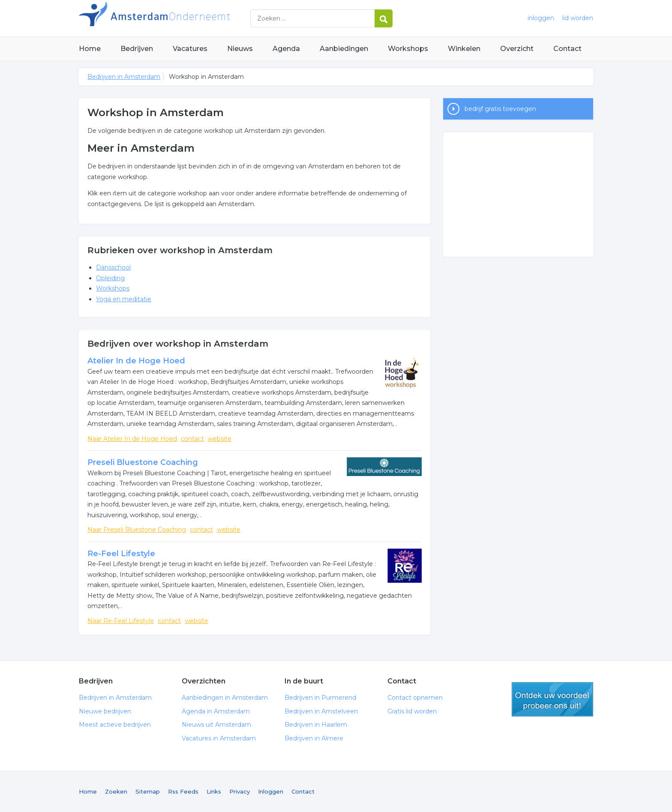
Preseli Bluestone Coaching (143, 462)
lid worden (578, 18)
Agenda (286, 49)
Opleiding (110, 278)
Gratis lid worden (412, 711)
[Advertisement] (518, 195)
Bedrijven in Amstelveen (321, 711)
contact (192, 439)
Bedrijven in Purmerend (320, 698)
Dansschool (113, 267)
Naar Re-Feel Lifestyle (121, 621)
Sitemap (148, 791)
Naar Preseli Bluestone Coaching (137, 530)
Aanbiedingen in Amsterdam (225, 698)
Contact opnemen (415, 698)
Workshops (408, 49)
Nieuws (240, 49)
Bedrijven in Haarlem (316, 725)
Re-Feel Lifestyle (121, 554)
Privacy (240, 791)
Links (214, 791)
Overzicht (517, 49)
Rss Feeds (183, 791)
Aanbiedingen (344, 49)
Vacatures (190, 49)
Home (90, 49)
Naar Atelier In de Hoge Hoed (132, 439)
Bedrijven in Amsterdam (186, 18)
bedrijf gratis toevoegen (500, 109)
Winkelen (464, 49)
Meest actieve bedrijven (115, 725)
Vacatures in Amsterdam (219, 738)
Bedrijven (137, 49)
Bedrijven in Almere (314, 738)
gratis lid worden (552, 699)
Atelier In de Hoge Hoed (136, 361)
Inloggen (271, 791)
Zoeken (116, 791)
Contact (567, 49)
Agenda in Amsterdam (216, 711)
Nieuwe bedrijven (105, 711)
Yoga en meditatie (124, 299)
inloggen (541, 18)
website (220, 439)
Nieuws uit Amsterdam (216, 725)
